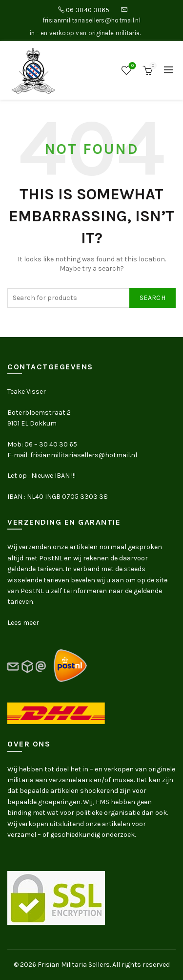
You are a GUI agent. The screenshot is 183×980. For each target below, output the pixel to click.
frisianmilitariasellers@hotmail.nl (91, 20)
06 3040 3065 (88, 10)
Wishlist (132, 66)
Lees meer (23, 623)
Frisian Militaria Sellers (74, 965)
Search (152, 298)
